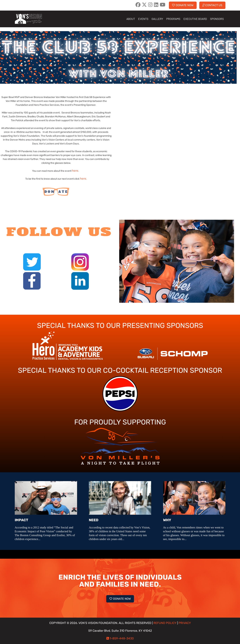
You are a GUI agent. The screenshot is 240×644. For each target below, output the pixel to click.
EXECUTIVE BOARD (195, 19)
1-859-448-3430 (122, 638)
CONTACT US (212, 5)
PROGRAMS (173, 19)
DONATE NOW (183, 5)
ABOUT (131, 19)
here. (83, 179)
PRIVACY (185, 623)
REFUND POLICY (165, 623)
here (75, 171)
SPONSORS (217, 19)
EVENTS (143, 19)
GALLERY (157, 19)
